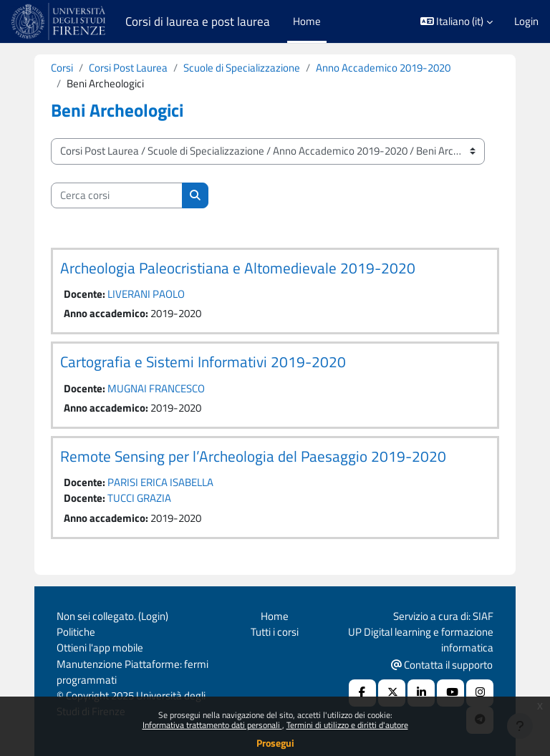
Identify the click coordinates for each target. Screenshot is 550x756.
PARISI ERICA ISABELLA (160, 482)
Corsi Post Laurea (128, 68)
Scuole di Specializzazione (242, 68)
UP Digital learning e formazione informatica (421, 640)
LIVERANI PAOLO (146, 294)
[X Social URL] (392, 693)
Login (526, 21)
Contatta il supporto (442, 665)
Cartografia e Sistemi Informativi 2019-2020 (203, 362)
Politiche (76, 632)
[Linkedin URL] (421, 693)
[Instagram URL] (480, 693)
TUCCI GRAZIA (139, 498)
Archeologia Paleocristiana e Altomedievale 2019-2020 (238, 268)
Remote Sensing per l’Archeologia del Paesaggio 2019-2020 (253, 456)
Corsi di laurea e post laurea (198, 21)
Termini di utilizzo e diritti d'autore (347, 725)
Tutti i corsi (275, 632)
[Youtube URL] (450, 693)
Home (275, 616)
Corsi (62, 68)
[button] (457, 21)
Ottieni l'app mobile (100, 648)
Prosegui (275, 743)
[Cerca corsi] (117, 195)
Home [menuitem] (307, 21)
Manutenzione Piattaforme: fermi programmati (132, 672)
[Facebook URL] (362, 693)
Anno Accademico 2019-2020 (383, 68)
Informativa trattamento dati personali (212, 725)
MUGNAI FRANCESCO (156, 388)
